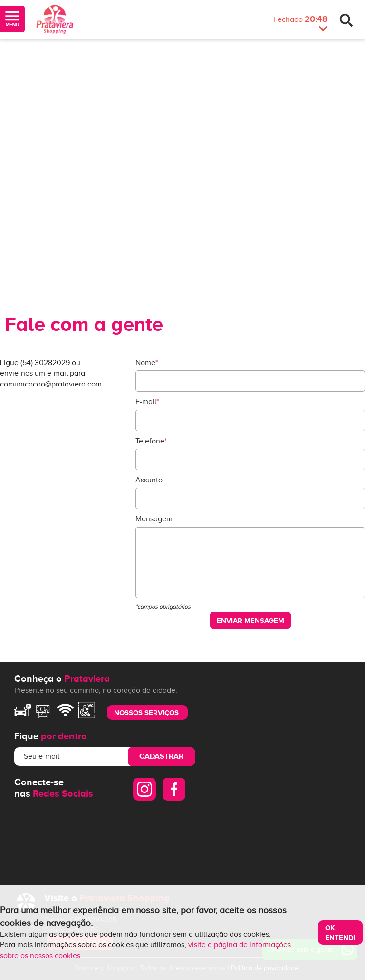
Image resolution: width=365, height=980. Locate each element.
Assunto (149, 480)
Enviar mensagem (250, 620)
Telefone (151, 441)
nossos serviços (146, 712)
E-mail (147, 402)
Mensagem (154, 519)
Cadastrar (161, 756)
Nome (147, 363)
